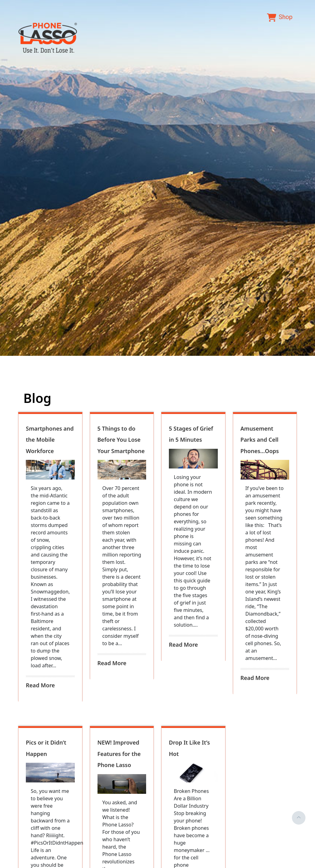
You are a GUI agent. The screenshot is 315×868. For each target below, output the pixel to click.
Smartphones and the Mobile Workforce (50, 440)
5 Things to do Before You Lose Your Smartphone (121, 440)
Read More (40, 685)
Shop (280, 18)
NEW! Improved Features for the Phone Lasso (119, 754)
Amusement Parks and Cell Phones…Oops (260, 440)
